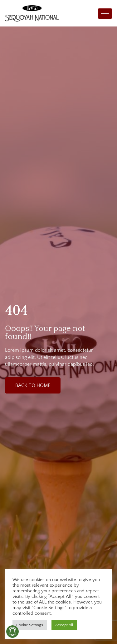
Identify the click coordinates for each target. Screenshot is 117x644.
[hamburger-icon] (105, 14)
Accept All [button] (64, 625)
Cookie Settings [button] (30, 625)
